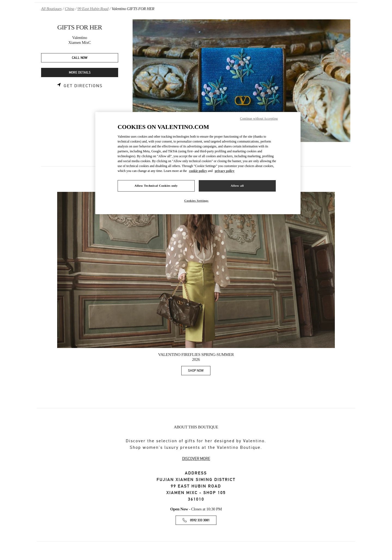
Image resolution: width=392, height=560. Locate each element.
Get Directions (83, 86)
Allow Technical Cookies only (156, 186)
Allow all (237, 186)
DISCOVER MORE (196, 459)
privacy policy (225, 171)
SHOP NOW (199, 372)
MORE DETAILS (80, 73)
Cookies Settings (196, 201)
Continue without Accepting (259, 119)
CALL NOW (80, 58)
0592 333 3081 (200, 520)
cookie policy (198, 171)
